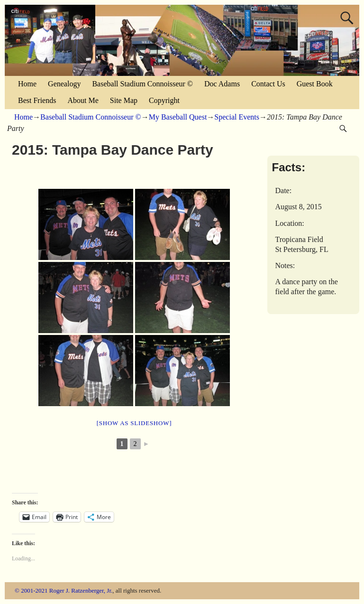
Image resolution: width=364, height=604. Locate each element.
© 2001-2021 (31, 590)
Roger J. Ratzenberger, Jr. (81, 590)
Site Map (124, 100)
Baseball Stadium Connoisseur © (142, 84)
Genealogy (64, 84)
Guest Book (315, 84)
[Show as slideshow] (134, 423)
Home (27, 84)
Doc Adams (222, 84)
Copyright (164, 100)
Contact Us (268, 84)
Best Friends (37, 100)
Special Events (237, 117)
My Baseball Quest (178, 117)
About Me (83, 100)
